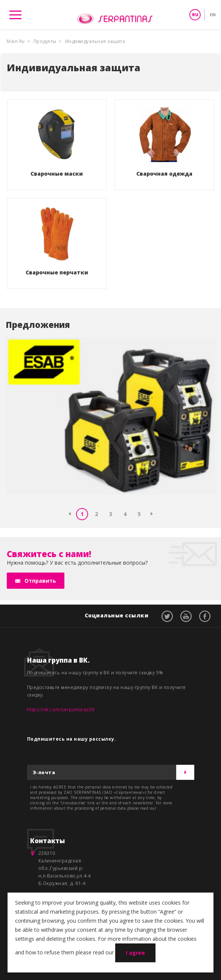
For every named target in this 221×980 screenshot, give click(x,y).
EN (213, 15)
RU (195, 15)
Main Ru (16, 41)
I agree (135, 953)
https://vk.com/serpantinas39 (61, 710)
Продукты (45, 41)
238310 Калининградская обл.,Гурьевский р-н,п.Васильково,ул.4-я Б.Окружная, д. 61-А (65, 868)
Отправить (40, 581)
